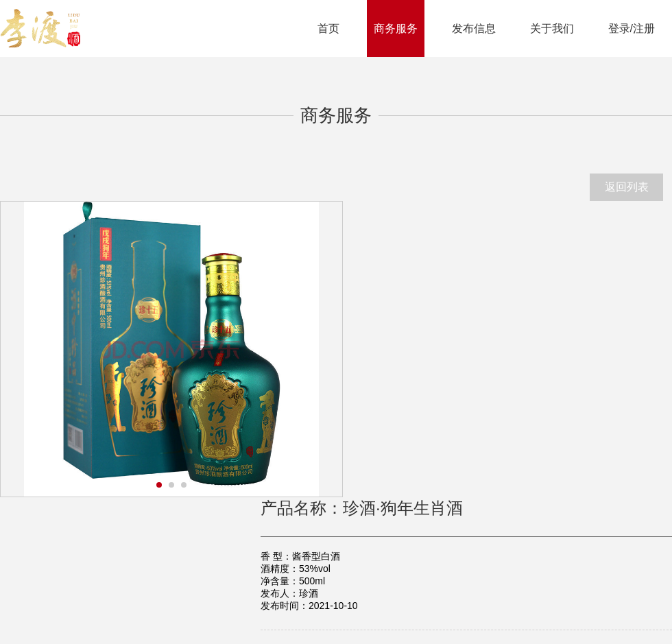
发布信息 (474, 28)
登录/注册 (632, 28)
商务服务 (396, 28)
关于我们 (552, 28)
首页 (328, 28)
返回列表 (627, 187)
